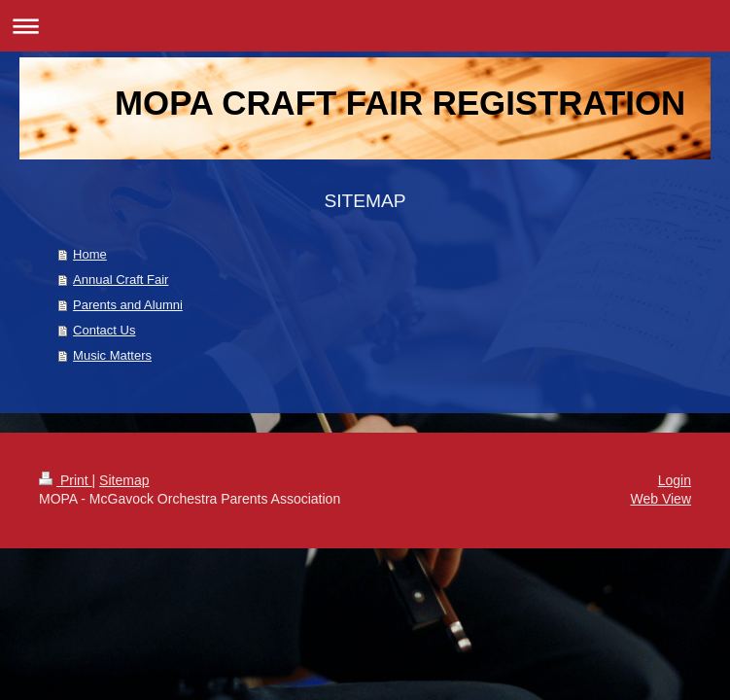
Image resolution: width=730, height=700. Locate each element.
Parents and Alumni (128, 305)
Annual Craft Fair (121, 280)
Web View (660, 499)
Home (90, 254)
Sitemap (124, 480)
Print (66, 480)
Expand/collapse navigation (365, 26)
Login (675, 480)
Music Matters (112, 355)
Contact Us (104, 330)
